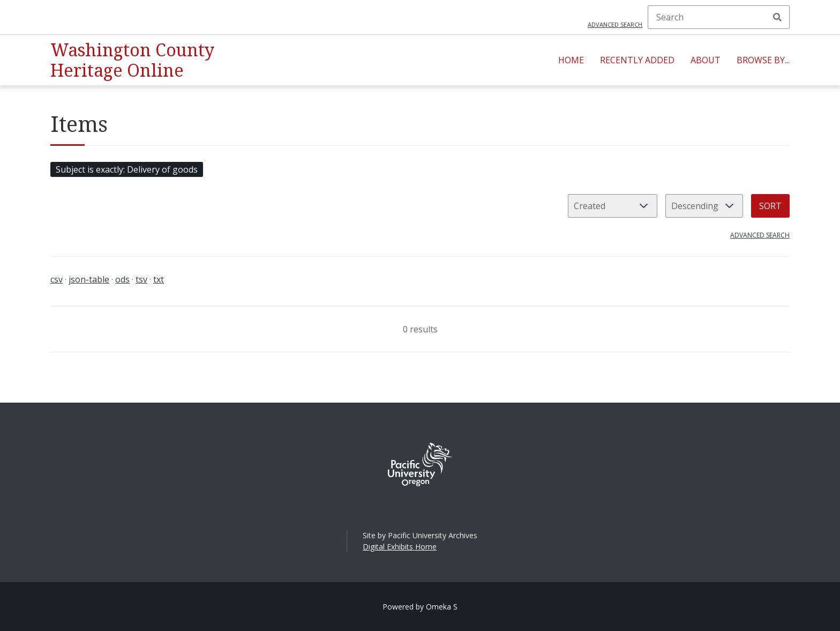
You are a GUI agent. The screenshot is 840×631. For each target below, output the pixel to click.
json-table (89, 279)
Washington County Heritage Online (132, 60)
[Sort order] (704, 206)
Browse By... (763, 60)
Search (777, 17)
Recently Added (637, 60)
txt (159, 279)
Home (571, 60)
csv (57, 279)
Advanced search (615, 24)
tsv (141, 279)
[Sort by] (613, 206)
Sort (770, 206)
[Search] (719, 17)
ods (122, 279)
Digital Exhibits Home (400, 547)
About (706, 60)
